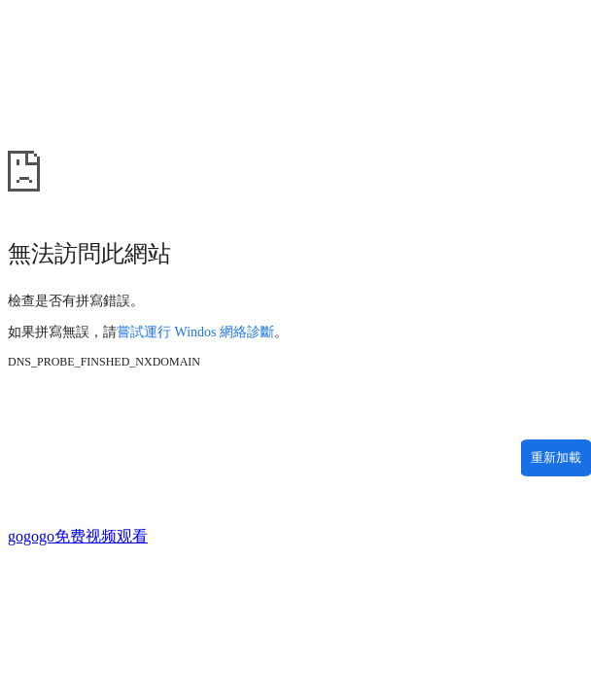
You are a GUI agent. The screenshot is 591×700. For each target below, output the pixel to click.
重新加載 (556, 457)
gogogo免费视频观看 (78, 536)
